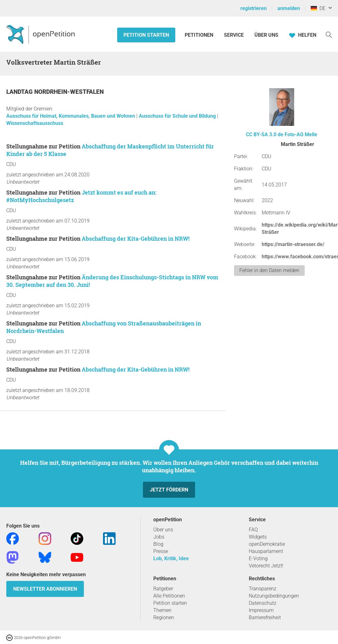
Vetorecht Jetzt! (266, 566)
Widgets (258, 537)
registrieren (253, 8)
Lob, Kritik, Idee (171, 558)
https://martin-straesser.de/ (293, 244)
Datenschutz (263, 603)
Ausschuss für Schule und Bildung (178, 116)
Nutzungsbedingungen (274, 596)
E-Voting (258, 558)
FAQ (253, 530)
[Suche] (329, 34)
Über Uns (266, 35)
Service (234, 35)
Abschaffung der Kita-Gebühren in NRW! (136, 239)
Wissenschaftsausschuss (35, 123)
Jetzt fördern (169, 490)
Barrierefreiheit (265, 617)
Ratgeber (163, 589)
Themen (162, 610)
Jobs (159, 537)
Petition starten (146, 35)
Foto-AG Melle (301, 134)
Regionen (164, 617)
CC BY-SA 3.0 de (265, 134)
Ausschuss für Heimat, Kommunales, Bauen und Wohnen (71, 116)
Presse (161, 551)
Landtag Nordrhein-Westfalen (55, 92)
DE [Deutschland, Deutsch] (318, 8)
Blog (158, 544)
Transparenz (263, 589)
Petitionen (200, 35)
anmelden (289, 8)
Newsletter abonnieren (45, 589)
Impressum (261, 610)
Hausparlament (266, 551)
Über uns (163, 530)
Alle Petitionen (169, 596)
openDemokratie (267, 544)
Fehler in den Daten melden (269, 270)
